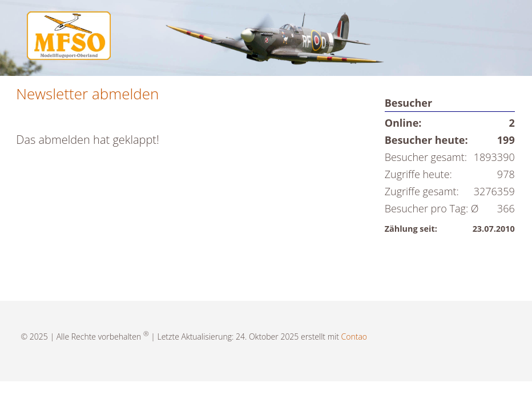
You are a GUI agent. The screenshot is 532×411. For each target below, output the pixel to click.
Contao (354, 337)
